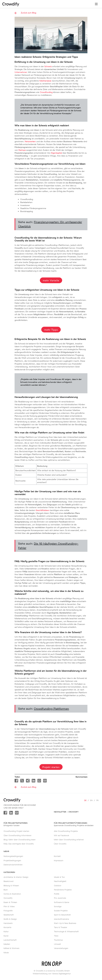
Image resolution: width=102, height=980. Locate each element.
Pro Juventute (60, 898)
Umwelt (57, 944)
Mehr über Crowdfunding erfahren (69, 840)
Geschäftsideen (43, 510)
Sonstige (58, 906)
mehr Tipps (51, 330)
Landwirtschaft (10, 940)
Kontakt (57, 856)
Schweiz (48, 66)
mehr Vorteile (51, 280)
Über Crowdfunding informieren (17, 835)
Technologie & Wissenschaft (66, 931)
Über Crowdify (60, 844)
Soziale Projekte (61, 911)
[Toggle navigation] (96, 4)
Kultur (6, 931)
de (85, 800)
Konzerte (7, 927)
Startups (22, 150)
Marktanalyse (45, 81)
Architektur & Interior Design (16, 877)
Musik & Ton (59, 877)
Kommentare (81, 777)
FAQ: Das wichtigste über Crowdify (19, 844)
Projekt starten (51, 767)
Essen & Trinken (10, 902)
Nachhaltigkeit (60, 881)
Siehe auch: (50, 224)
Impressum (59, 860)
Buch (6, 890)
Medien (7, 944)
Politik (57, 894)
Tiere (56, 936)
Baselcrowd (8, 881)
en (91, 800)
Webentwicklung (40, 974)
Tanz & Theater (61, 927)
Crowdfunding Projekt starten (16, 831)
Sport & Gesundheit (62, 915)
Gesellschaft (9, 915)
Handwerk (8, 923)
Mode (6, 953)
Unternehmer (21, 72)
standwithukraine (61, 919)
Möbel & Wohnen (11, 948)
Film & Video (9, 906)
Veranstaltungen (61, 948)
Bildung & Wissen (11, 886)
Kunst (6, 936)
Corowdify (8, 898)
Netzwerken (30, 141)
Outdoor (58, 886)
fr (97, 800)
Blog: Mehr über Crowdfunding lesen (20, 840)
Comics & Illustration (12, 894)
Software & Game (62, 902)
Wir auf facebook (61, 835)
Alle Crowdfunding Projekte (66, 831)
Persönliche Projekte (63, 890)
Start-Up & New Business (65, 923)
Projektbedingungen (12, 860)
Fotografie (8, 911)
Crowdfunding (46, 92)
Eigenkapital (56, 153)
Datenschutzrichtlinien (13, 865)
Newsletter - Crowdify (66, 812)
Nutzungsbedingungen (13, 856)
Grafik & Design (10, 919)
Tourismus (58, 940)
